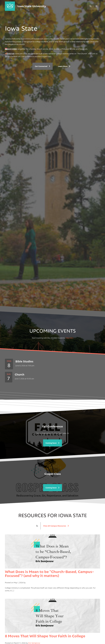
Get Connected (43, 66)
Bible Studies (24, 361)
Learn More (64, 66)
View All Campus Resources (56, 526)
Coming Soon (52, 443)
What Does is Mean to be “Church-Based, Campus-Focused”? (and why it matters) (49, 573)
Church (20, 374)
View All (69, 338)
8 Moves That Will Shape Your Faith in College (45, 636)
